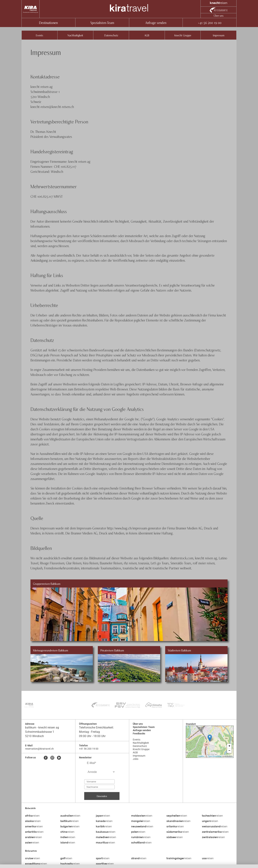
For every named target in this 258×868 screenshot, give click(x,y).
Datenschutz (111, 35)
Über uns (219, 15)
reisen (32, 816)
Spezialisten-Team (102, 22)
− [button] (229, 751)
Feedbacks (139, 733)
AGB (147, 35)
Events (39, 35)
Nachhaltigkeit (75, 35)
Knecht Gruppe (183, 35)
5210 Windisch (34, 736)
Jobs (136, 759)
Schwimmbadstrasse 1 (40, 732)
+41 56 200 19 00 (210, 22)
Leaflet (201, 756)
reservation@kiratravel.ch (39, 749)
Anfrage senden (156, 22)
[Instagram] (52, 758)
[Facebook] (46, 758)
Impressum (219, 35)
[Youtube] (59, 758)
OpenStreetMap (215, 756)
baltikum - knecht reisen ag (42, 727)
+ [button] (229, 746)
